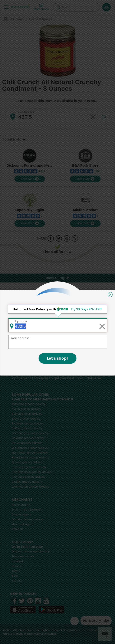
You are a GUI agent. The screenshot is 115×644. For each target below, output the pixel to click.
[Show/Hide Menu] (6, 7)
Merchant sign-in (23, 524)
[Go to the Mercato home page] (20, 6)
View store (30, 179)
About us (17, 529)
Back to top (58, 278)
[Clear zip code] (93, 117)
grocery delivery (29, 404)
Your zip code (26, 112)
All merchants (21, 505)
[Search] (77, 7)
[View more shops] (41, 7)
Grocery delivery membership (31, 551)
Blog (15, 576)
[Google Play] (52, 609)
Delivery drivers (21, 514)
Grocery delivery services (28, 519)
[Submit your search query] (58, 7)
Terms (16, 571)
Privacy (16, 566)
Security (17, 581)
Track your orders (23, 556)
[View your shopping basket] (106, 7)
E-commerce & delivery (27, 510)
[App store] (23, 610)
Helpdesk (18, 561)
